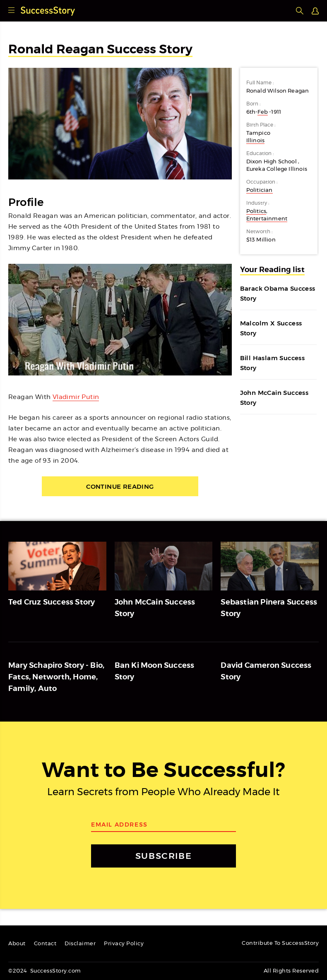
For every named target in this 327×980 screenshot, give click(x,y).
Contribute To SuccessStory (280, 943)
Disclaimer (80, 944)
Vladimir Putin (76, 397)
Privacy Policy (124, 944)
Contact (45, 944)
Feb (263, 112)
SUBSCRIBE (163, 856)
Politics (256, 212)
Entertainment (267, 219)
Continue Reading (120, 486)
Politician (260, 190)
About (17, 944)
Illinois (256, 141)
